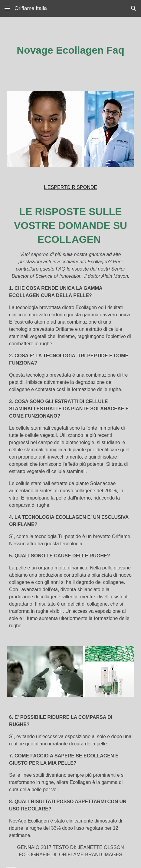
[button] (7, 8)
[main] (70, 50)
